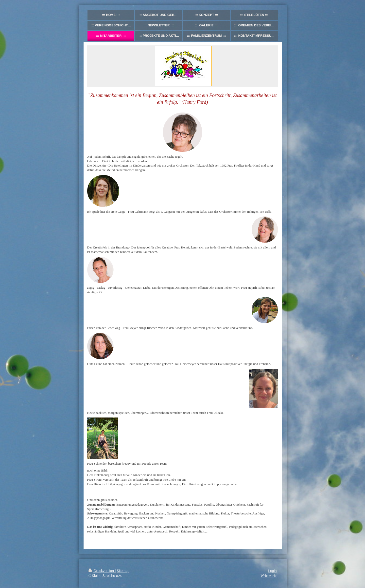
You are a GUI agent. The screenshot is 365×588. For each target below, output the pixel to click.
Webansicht (269, 576)
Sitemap (123, 571)
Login (272, 571)
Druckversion (102, 571)
